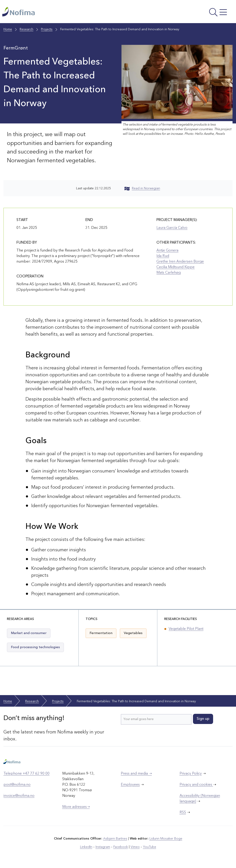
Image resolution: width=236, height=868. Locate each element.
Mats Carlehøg (169, 273)
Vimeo (135, 847)
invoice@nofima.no (19, 796)
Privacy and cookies (196, 785)
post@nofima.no (17, 785)
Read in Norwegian (142, 188)
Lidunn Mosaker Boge (166, 839)
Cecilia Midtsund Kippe (175, 267)
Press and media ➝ (136, 774)
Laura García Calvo (172, 228)
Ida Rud (163, 256)
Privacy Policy (191, 774)
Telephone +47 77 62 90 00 (26, 774)
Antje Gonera (167, 251)
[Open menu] (190, 13)
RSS (183, 813)
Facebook (121, 847)
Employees (130, 785)
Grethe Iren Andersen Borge (180, 262)
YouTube (150, 847)
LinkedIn (86, 847)
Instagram (103, 847)
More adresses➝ (76, 807)
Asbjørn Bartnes (115, 839)
